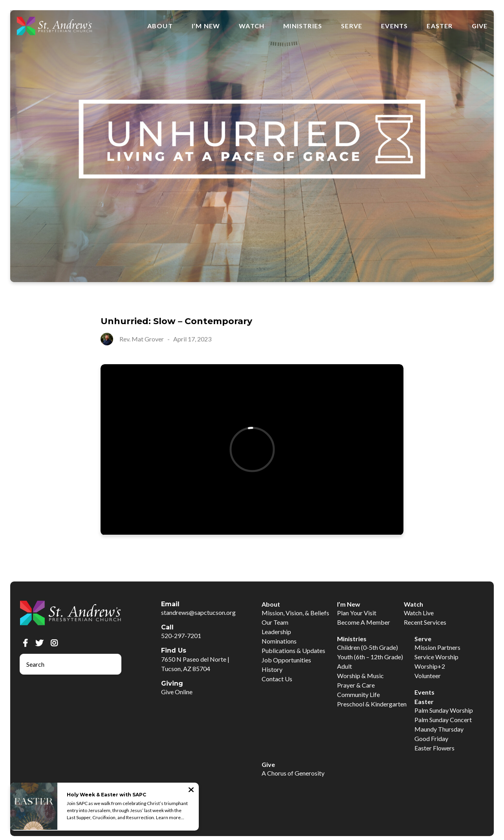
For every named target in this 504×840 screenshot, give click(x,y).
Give (480, 26)
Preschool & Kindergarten (372, 704)
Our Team (275, 622)
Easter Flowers (434, 748)
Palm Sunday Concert (443, 720)
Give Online (177, 692)
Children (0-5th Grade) (367, 647)
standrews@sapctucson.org (198, 612)
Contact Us (277, 679)
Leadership (276, 632)
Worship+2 (430, 666)
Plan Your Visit (357, 613)
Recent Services (425, 622)
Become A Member (364, 622)
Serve (352, 26)
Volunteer (428, 676)
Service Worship (436, 657)
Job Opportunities (286, 660)
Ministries (303, 26)
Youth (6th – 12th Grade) (370, 657)
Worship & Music (360, 676)
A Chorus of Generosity (293, 773)
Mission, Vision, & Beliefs (295, 613)
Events (394, 26)
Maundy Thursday (439, 729)
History (272, 669)
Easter (440, 26)
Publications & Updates (293, 650)
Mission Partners (437, 647)
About (160, 26)
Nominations (279, 641)
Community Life (358, 694)
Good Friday (431, 738)
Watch (252, 26)
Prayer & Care (356, 685)
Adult (345, 666)
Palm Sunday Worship (444, 710)
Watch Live (419, 613)
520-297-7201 (181, 636)
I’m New (206, 26)
